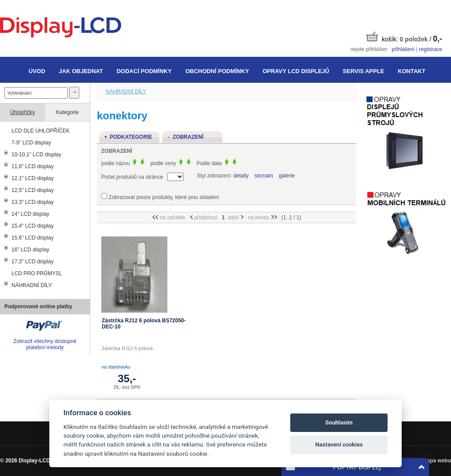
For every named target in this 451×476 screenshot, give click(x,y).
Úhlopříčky (23, 112)
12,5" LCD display (33, 190)
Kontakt (412, 71)
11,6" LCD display (33, 166)
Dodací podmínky (144, 71)
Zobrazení (188, 137)
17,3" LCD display (33, 262)
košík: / (404, 37)
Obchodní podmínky (217, 71)
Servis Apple (363, 71)
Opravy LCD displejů (296, 71)
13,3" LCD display (33, 202)
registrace (431, 49)
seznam (264, 176)
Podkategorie (131, 137)
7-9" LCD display (31, 143)
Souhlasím (339, 422)
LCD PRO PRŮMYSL (37, 273)
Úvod (37, 71)
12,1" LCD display (33, 178)
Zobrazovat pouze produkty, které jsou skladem (164, 197)
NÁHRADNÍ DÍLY (32, 285)
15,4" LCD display (33, 226)
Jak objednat (81, 71)
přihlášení (403, 49)
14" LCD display (30, 214)
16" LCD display (30, 250)
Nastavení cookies (339, 445)
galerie (287, 176)
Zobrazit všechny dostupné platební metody (45, 344)
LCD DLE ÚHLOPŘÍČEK (41, 131)
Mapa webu (437, 461)
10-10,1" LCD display (36, 155)
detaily (241, 176)
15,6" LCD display (33, 238)
